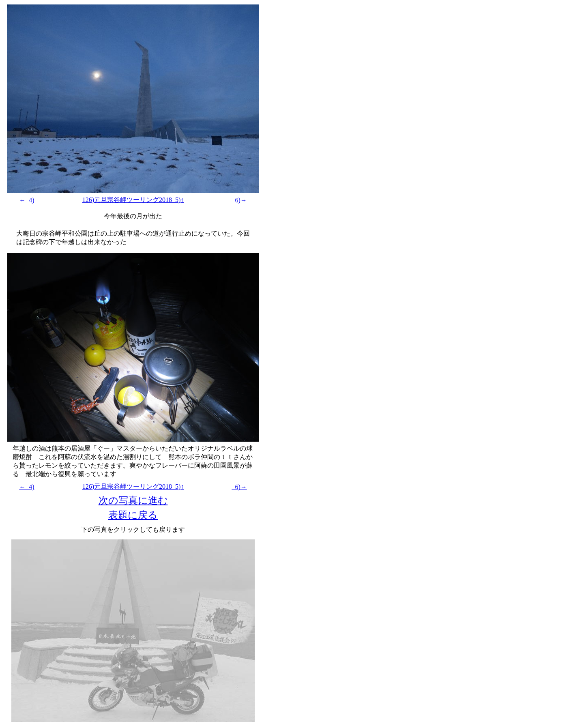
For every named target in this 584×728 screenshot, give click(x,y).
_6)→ (239, 200)
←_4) (27, 200)
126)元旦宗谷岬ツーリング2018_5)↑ (133, 200)
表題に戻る (133, 515)
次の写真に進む (133, 500)
